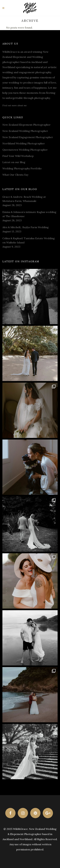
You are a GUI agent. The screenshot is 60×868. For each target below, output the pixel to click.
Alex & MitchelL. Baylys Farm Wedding (26, 227)
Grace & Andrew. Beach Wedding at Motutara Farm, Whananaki (24, 199)
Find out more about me (15, 105)
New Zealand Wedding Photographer (25, 131)
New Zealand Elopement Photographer (26, 125)
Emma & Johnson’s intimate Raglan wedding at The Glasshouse (29, 214)
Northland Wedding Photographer (24, 143)
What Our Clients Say (15, 175)
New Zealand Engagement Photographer (28, 137)
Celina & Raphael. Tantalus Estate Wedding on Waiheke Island (29, 240)
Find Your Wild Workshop (18, 156)
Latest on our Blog (14, 162)
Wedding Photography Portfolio (22, 168)
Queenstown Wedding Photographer (25, 150)
